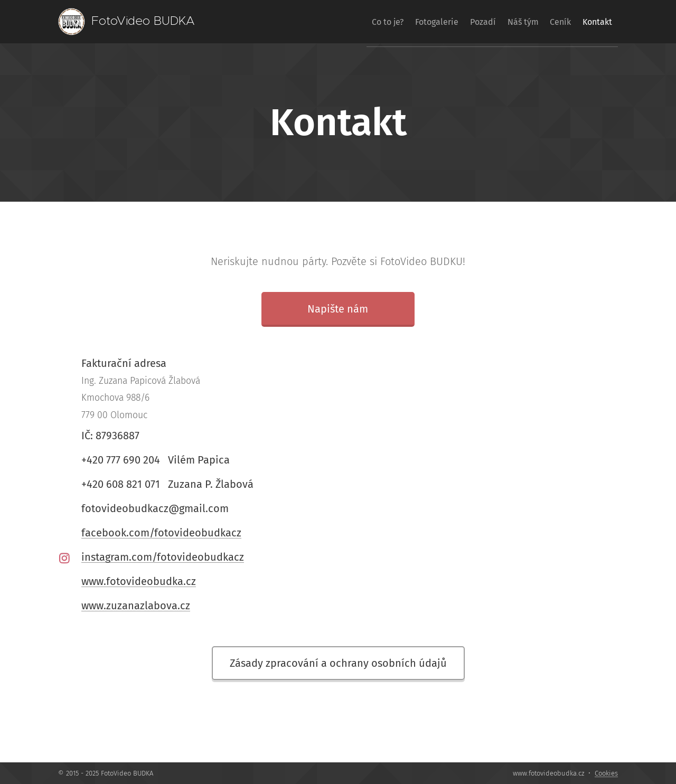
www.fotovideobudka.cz (139, 581)
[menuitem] (346, 22)
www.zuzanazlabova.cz (136, 606)
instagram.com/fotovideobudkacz (163, 557)
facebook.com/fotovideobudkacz (161, 533)
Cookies (606, 773)
